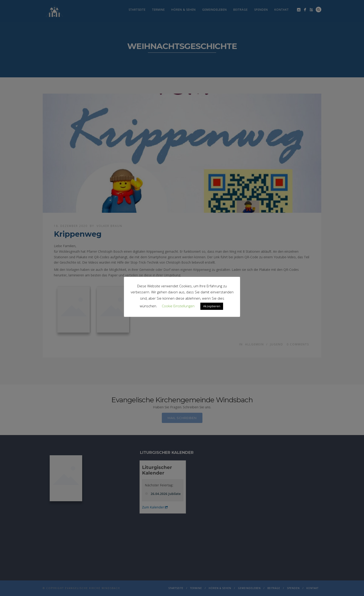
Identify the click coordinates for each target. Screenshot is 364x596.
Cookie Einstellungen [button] (178, 306)
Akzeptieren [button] (212, 306)
